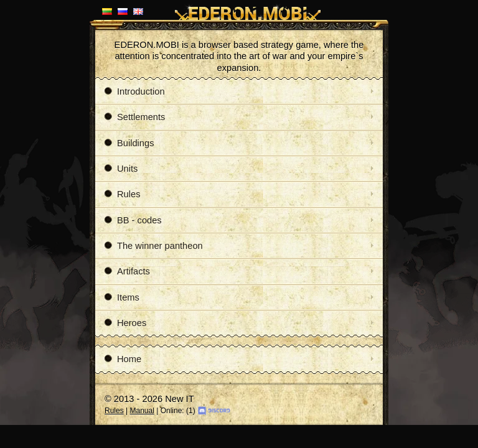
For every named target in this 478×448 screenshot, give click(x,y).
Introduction (135, 91)
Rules (122, 194)
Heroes (125, 323)
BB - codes (133, 220)
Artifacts (127, 271)
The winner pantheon (154, 246)
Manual (142, 411)
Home (123, 359)
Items (122, 297)
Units (121, 169)
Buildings (129, 143)
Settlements (135, 117)
